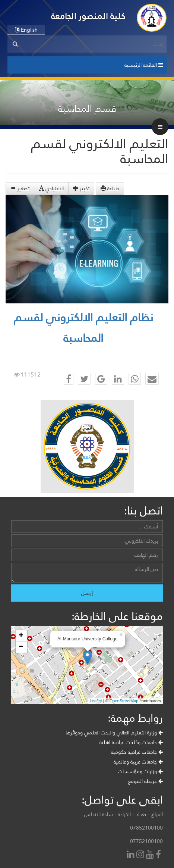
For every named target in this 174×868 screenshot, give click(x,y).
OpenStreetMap (124, 701)
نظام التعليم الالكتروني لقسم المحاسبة (83, 328)
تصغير (20, 188)
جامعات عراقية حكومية (137, 752)
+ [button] (21, 636)
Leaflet (96, 701)
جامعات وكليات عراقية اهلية (131, 742)
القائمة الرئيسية (144, 65)
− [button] (21, 647)
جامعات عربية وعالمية (138, 762)
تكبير (81, 188)
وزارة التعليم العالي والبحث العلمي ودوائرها (114, 733)
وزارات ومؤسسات (140, 771)
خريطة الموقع (145, 781)
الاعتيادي (51, 188)
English (26, 30)
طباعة (110, 188)
